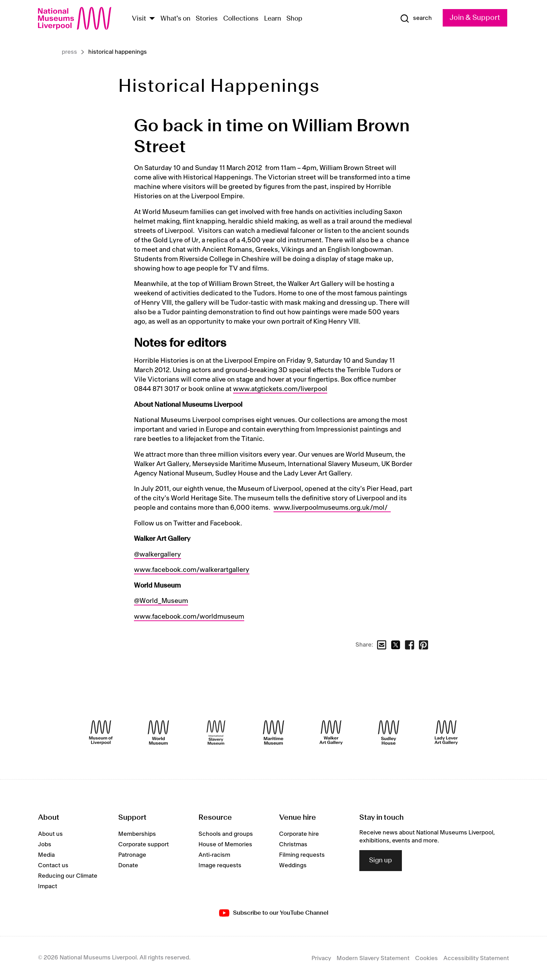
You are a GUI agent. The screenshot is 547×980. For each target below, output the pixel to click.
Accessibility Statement (476, 958)
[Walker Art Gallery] (331, 732)
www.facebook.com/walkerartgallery (192, 570)
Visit (139, 19)
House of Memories (225, 845)
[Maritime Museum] (273, 732)
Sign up (381, 861)
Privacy (321, 958)
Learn (273, 19)
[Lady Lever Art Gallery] (446, 732)
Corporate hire (299, 834)
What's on (175, 19)
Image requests (220, 865)
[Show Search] (416, 19)
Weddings (293, 865)
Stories (207, 19)
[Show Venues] (152, 19)
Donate (128, 865)
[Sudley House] (389, 732)
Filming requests (302, 855)
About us (50, 834)
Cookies (426, 958)
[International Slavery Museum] (216, 732)
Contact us (53, 865)
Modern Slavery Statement (373, 958)
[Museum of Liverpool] (101, 732)
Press (69, 52)
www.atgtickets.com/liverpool (280, 389)
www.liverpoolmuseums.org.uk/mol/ (332, 508)
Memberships (137, 834)
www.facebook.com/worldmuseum (189, 617)
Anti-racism (214, 855)
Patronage (132, 855)
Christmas (293, 845)
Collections (241, 19)
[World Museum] (158, 732)
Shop (294, 19)
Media (46, 855)
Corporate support (144, 845)
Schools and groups (226, 834)
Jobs (45, 845)
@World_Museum (161, 601)
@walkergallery (158, 555)
